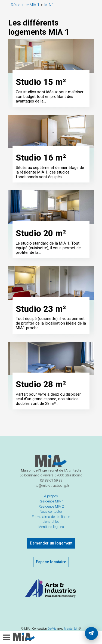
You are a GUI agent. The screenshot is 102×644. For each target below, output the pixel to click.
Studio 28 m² (41, 394)
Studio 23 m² (41, 317)
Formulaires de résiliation (51, 526)
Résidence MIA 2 (51, 516)
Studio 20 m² (41, 239)
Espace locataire (51, 572)
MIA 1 (49, 5)
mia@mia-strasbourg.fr (51, 496)
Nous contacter (51, 521)
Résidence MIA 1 (25, 5)
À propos (51, 506)
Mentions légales (51, 537)
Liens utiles (51, 532)
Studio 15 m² (41, 84)
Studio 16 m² (41, 161)
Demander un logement (51, 553)
